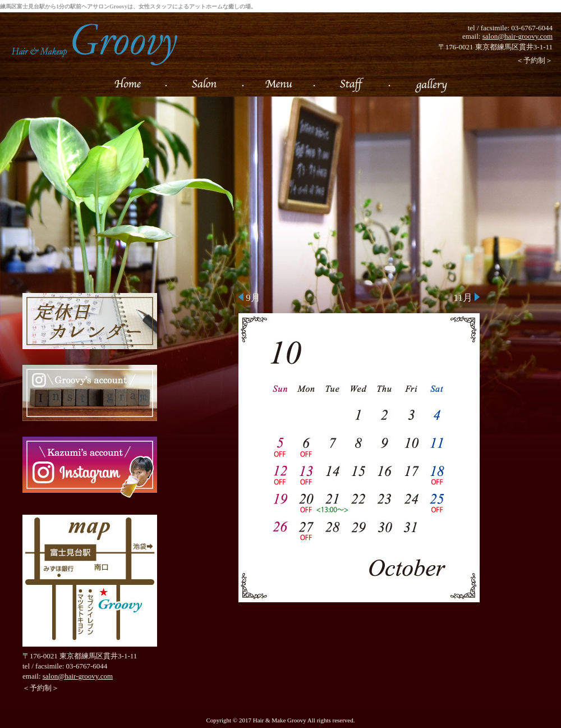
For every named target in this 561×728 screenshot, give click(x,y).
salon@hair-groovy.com (518, 36)
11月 (466, 298)
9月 (249, 298)
